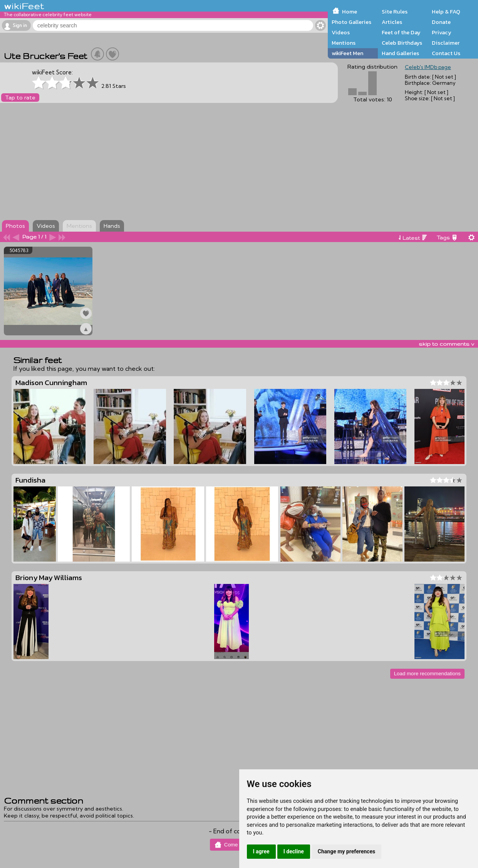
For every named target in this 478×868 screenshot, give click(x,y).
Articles (392, 22)
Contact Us (446, 53)
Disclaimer (446, 43)
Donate (441, 22)
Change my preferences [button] (346, 851)
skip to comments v (446, 344)
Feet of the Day (401, 32)
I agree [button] (261, 851)
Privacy (442, 32)
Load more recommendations (427, 674)
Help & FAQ (446, 12)
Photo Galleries (351, 22)
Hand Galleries (400, 53)
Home (350, 12)
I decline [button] (294, 851)
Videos (341, 32)
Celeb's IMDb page (428, 67)
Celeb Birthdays (402, 43)
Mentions (344, 43)
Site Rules (395, 12)
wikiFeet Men (347, 53)
